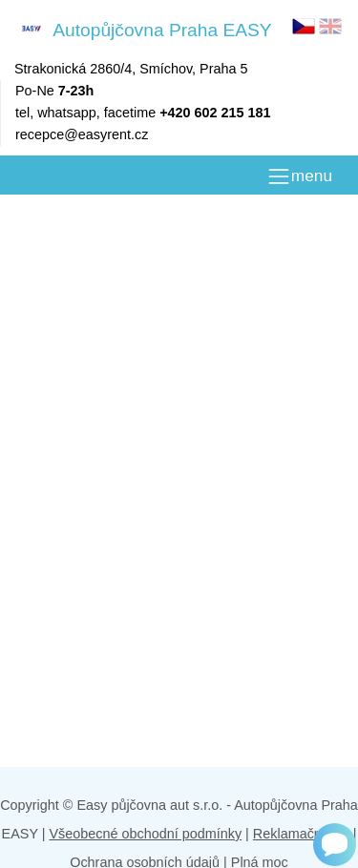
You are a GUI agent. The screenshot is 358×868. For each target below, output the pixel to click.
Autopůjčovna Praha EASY (143, 29)
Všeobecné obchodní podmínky (145, 834)
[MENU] (299, 176)
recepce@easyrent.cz (82, 134)
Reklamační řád (301, 834)
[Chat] (335, 845)
